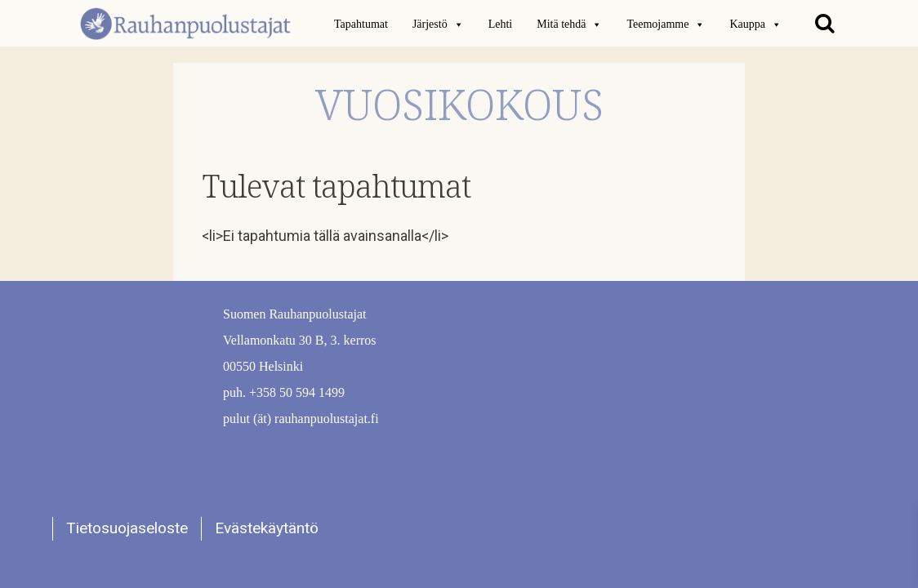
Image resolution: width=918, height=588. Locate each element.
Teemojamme (666, 24)
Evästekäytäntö (267, 528)
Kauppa (755, 24)
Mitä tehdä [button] (569, 24)
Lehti (501, 24)
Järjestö (438, 24)
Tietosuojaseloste (127, 528)
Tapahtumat (361, 24)
